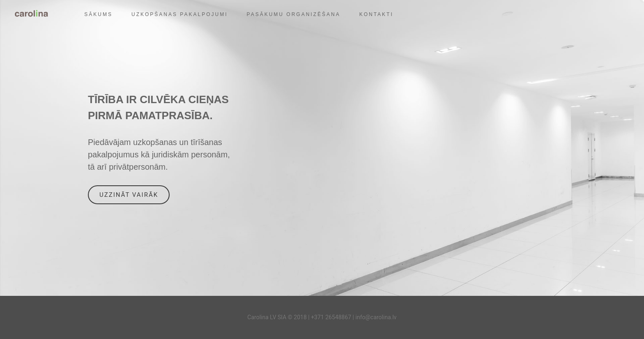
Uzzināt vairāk (129, 195)
